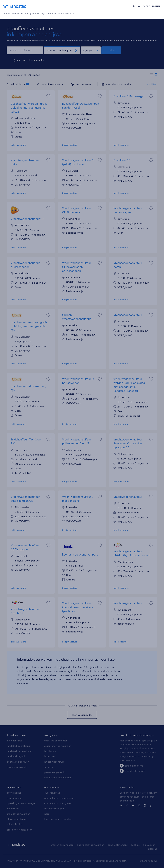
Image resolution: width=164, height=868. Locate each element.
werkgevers (32, 13)
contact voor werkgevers (59, 803)
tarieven (49, 767)
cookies (135, 845)
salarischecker (15, 824)
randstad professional (19, 751)
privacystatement (118, 845)
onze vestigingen (54, 808)
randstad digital (16, 756)
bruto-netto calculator (19, 830)
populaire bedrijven (18, 762)
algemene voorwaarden (58, 746)
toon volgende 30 (82, 715)
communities (14, 798)
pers (47, 814)
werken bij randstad (62, 845)
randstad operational (19, 746)
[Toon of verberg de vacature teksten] (154, 75)
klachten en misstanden (58, 819)
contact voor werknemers (59, 798)
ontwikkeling (14, 793)
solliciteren (13, 808)
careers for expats (17, 767)
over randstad (66, 13)
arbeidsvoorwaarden (18, 814)
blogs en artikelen (17, 819)
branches (50, 756)
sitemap (153, 849)
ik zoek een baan (13, 13)
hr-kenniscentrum (54, 762)
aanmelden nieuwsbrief (58, 777)
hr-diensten (51, 751)
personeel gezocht (55, 772)
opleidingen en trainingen (21, 803)
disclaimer (149, 845)
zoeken (111, 50)
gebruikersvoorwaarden (91, 845)
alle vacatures (14, 741)
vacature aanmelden (56, 741)
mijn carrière (48, 13)
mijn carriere (14, 787)
